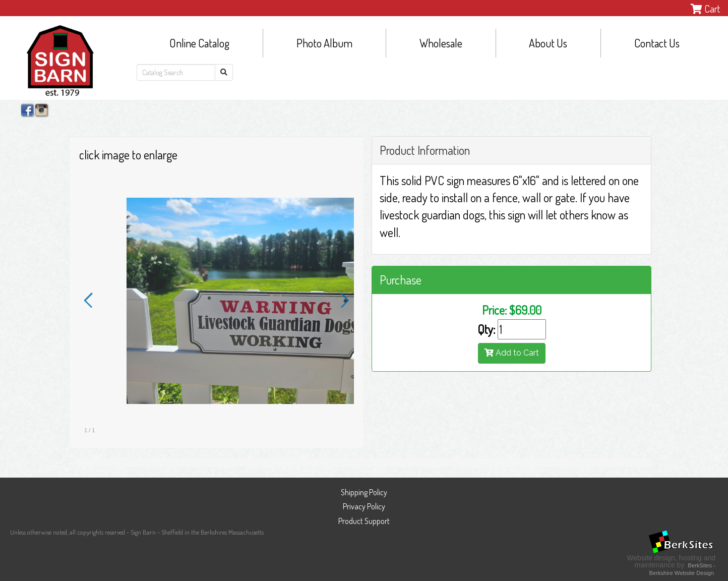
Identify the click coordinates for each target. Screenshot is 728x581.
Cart (705, 9)
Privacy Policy (364, 506)
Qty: (486, 329)
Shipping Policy (364, 492)
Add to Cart (512, 353)
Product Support (364, 521)
